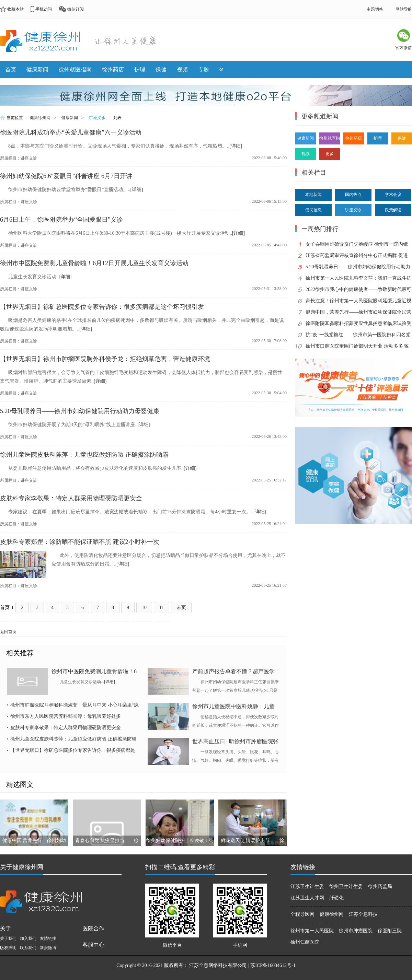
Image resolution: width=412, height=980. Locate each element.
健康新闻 (37, 69)
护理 (140, 69)
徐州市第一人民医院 (312, 931)
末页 (181, 608)
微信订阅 (76, 9)
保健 (161, 69)
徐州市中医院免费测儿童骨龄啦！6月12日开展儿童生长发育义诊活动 (94, 263)
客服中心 (93, 945)
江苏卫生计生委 (307, 886)
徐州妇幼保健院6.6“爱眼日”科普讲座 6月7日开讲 (66, 176)
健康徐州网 (40, 118)
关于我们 (8, 938)
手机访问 (44, 9)
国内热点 (353, 195)
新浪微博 (48, 948)
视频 (182, 69)
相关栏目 (314, 173)
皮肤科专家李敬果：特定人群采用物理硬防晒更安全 (71, 498)
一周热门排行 (320, 229)
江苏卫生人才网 (307, 898)
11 (162, 608)
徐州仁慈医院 (305, 942)
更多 (330, 154)
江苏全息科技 (363, 914)
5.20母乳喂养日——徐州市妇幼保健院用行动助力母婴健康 (80, 411)
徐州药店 (113, 69)
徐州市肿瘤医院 (356, 931)
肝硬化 (336, 898)
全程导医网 (302, 914)
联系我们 (28, 948)
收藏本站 (15, 9)
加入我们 (28, 938)
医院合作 (93, 928)
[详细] (236, 146)
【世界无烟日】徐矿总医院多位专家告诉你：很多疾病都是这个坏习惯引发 (102, 307)
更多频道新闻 (320, 116)
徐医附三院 (390, 931)
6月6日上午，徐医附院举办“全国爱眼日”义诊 (61, 220)
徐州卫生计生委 (346, 886)
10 (144, 608)
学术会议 (393, 195)
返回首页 (8, 632)
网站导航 (404, 9)
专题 (204, 69)
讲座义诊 (97, 118)
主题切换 (375, 9)
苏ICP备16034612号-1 (273, 965)
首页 (11, 69)
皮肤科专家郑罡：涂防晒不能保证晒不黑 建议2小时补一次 (80, 542)
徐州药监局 (380, 886)
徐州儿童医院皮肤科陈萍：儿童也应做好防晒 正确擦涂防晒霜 (84, 455)
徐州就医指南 (75, 69)
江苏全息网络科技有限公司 (218, 965)
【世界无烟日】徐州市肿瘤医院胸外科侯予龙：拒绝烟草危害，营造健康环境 (105, 359)
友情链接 (48, 938)
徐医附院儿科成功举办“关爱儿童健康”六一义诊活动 (71, 132)
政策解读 (393, 210)
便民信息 (313, 210)
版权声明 (8, 948)
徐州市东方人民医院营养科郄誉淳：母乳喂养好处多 (66, 716)
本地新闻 (313, 195)
